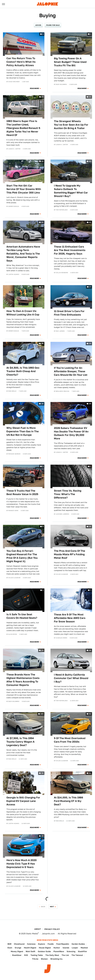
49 (90, 404)
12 (42, 161)
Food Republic (63, 944)
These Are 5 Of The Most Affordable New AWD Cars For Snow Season (70, 618)
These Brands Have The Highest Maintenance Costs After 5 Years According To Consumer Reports (23, 680)
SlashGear (17, 955)
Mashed (84, 948)
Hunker (57, 948)
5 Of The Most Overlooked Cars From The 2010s (70, 740)
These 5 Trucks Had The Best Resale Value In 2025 (22, 492)
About (38, 929)
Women (44, 959)
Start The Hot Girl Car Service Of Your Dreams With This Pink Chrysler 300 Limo (24, 189)
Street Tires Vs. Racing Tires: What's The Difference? (68, 494)
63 (90, 161)
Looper (75, 948)
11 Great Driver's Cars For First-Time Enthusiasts (69, 313)
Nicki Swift (30, 951)
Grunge (18, 948)
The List (65, 955)
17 (90, 287)
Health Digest (30, 948)
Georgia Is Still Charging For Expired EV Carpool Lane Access (23, 801)
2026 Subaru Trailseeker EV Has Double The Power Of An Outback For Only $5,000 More (71, 433)
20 (42, 836)
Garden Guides (78, 944)
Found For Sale (53, 25)
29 (90, 344)
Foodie (51, 944)
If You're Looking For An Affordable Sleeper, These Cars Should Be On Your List (71, 371)
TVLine (35, 959)
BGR (9, 944)
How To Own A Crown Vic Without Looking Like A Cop (23, 313)
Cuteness (31, 944)
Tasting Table (37, 955)
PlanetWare (59, 951)
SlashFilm (82, 951)
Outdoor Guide (44, 951)
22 (42, 650)
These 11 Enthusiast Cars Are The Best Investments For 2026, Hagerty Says (70, 250)
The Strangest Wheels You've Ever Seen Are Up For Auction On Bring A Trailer (71, 125)
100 (42, 714)
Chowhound (19, 944)
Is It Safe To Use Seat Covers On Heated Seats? (22, 616)
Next (52, 907)
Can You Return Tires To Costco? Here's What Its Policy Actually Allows (21, 62)
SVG (26, 955)
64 (90, 773)
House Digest (45, 948)
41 (90, 222)
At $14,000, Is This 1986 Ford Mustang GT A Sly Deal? (68, 801)
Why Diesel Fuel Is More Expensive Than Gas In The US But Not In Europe (23, 431)
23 (90, 97)
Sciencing (71, 951)
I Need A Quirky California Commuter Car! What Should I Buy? (71, 678)
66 (42, 222)
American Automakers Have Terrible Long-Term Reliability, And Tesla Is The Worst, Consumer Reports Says (23, 254)
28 (42, 404)
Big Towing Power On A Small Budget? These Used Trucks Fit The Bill (70, 62)
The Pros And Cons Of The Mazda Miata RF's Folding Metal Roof (70, 554)
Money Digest (17, 951)
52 (90, 714)
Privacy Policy (52, 929)
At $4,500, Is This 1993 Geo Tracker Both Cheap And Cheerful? (23, 371)
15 (42, 287)
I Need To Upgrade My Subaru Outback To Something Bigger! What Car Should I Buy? (71, 191)
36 (42, 344)
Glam (10, 948)
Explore (42, 944)
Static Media (32, 934)
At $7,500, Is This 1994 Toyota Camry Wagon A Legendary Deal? (20, 742)
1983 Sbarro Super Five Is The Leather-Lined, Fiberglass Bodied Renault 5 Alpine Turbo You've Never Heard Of (23, 128)
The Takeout (77, 955)
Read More (34, 88)
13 (42, 97)
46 (90, 650)
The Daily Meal (52, 955)
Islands (66, 948)
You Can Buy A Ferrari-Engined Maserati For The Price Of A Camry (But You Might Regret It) (22, 556)
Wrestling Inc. (57, 959)
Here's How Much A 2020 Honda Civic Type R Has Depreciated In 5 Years (22, 864)
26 (90, 527)
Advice (38, 25)
